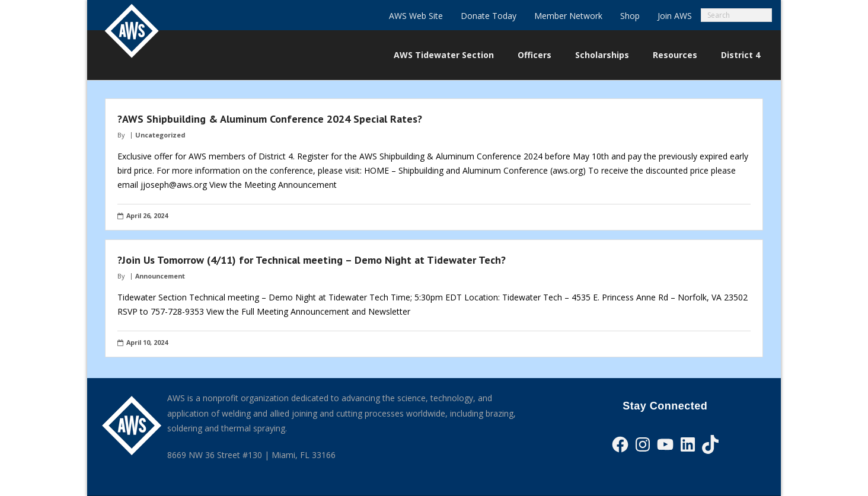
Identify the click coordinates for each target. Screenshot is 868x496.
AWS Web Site (416, 16)
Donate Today (489, 16)
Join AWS (675, 16)
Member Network (568, 16)
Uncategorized (160, 135)
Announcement (160, 276)
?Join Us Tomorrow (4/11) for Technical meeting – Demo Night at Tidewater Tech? (312, 260)
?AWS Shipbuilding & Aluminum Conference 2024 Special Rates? (270, 119)
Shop (630, 16)
